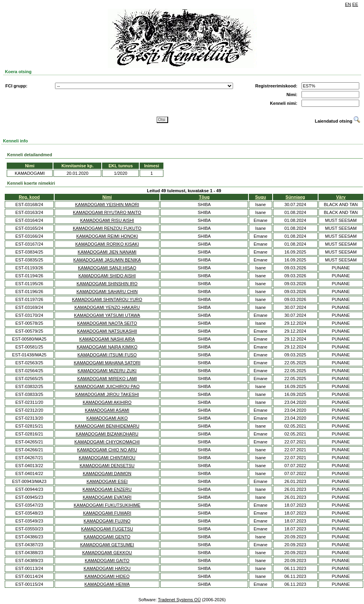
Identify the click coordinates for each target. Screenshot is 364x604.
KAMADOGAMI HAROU (107, 568)
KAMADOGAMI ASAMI (107, 410)
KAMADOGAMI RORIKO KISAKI (107, 244)
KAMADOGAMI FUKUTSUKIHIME (107, 505)
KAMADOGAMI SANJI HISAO (107, 268)
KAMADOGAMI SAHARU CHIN (107, 292)
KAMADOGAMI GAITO (107, 560)
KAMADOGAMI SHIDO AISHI (107, 276)
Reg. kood (29, 197)
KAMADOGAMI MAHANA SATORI (107, 363)
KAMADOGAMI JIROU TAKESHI (107, 394)
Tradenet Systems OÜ (179, 600)
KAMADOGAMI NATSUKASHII (107, 331)
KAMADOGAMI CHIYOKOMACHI (107, 442)
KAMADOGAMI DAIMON (107, 473)
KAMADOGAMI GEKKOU (107, 553)
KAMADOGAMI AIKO (107, 418)
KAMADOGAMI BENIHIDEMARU (107, 426)
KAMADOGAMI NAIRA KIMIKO (107, 347)
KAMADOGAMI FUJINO (107, 521)
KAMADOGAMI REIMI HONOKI (107, 236)
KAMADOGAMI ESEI (107, 481)
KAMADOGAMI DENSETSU (107, 466)
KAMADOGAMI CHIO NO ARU (107, 450)
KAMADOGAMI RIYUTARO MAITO (107, 212)
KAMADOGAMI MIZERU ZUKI (107, 371)
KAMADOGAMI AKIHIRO (107, 402)
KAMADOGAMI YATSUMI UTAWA (107, 315)
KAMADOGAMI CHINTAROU (107, 458)
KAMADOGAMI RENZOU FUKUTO (107, 228)
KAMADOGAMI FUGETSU (107, 529)
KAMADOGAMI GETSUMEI (107, 545)
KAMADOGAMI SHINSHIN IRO (107, 284)
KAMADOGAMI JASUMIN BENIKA (107, 260)
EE (355, 4)
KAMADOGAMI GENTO (107, 537)
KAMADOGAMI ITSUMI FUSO (107, 355)
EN (348, 4)
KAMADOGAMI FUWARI (107, 513)
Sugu (261, 197)
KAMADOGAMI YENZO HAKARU (107, 307)
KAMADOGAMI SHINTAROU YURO (107, 299)
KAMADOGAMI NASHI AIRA (107, 339)
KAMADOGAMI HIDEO (107, 576)
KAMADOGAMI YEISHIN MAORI (107, 204)
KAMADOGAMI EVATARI (107, 497)
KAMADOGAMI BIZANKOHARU (107, 434)
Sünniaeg (296, 197)
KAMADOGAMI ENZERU (107, 489)
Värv (341, 197)
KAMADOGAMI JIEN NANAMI (107, 252)
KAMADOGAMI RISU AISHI (107, 220)
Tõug (204, 197)
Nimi (107, 197)
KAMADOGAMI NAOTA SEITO (107, 323)
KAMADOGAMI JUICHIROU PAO (107, 386)
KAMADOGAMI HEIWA (107, 584)
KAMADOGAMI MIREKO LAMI (107, 379)
